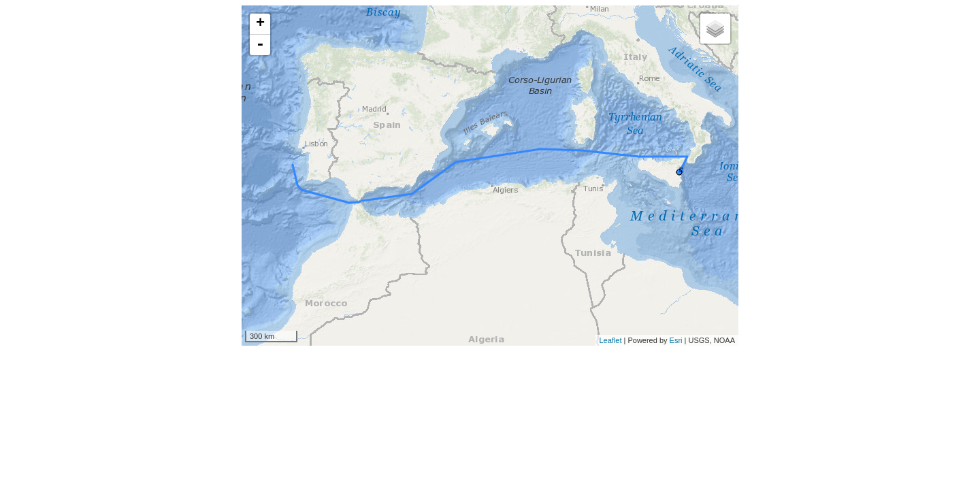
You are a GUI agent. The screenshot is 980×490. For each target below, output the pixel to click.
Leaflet (610, 340)
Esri (676, 340)
